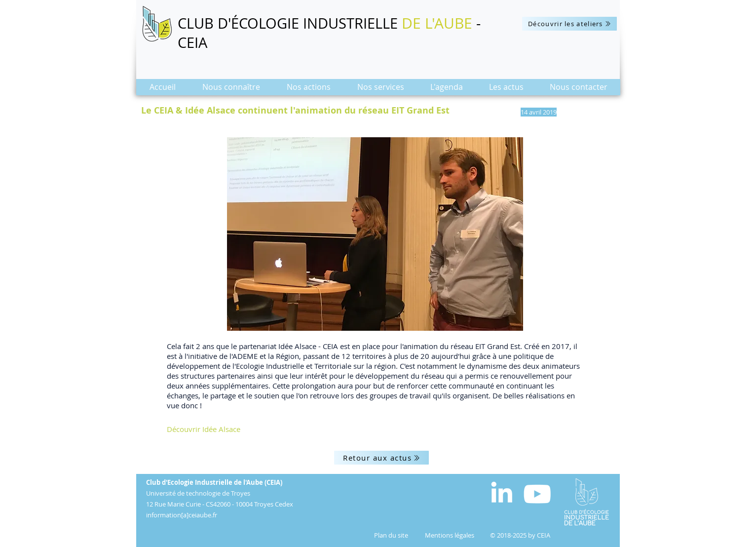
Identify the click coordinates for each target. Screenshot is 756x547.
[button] (231, 90)
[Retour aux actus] (381, 458)
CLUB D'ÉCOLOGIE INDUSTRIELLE (290, 23)
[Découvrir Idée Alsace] (239, 429)
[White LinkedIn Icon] (502, 492)
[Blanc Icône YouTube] (537, 494)
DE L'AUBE (437, 23)
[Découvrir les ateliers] (569, 24)
